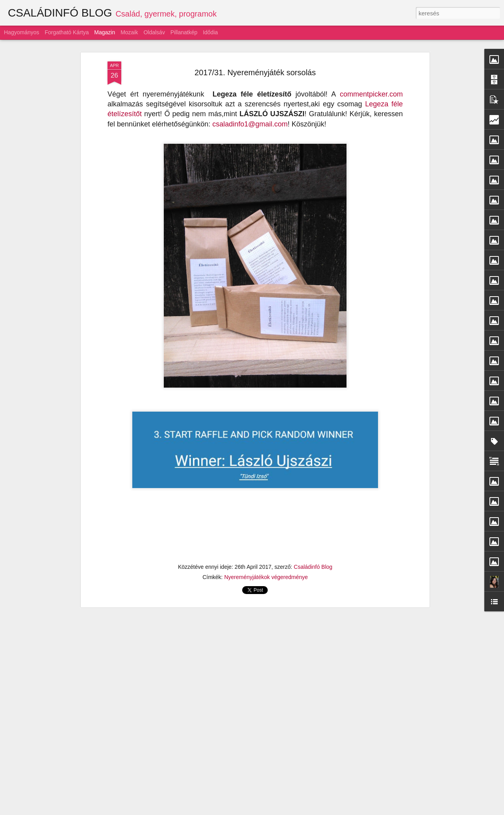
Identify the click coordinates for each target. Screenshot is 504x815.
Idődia (210, 32)
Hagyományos (22, 32)
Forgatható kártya (67, 32)
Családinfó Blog (313, 567)
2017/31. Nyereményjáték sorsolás (255, 72)
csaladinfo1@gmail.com (250, 124)
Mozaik (129, 32)
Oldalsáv (154, 32)
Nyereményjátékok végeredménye (266, 577)
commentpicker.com (371, 94)
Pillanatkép (184, 32)
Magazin (105, 32)
